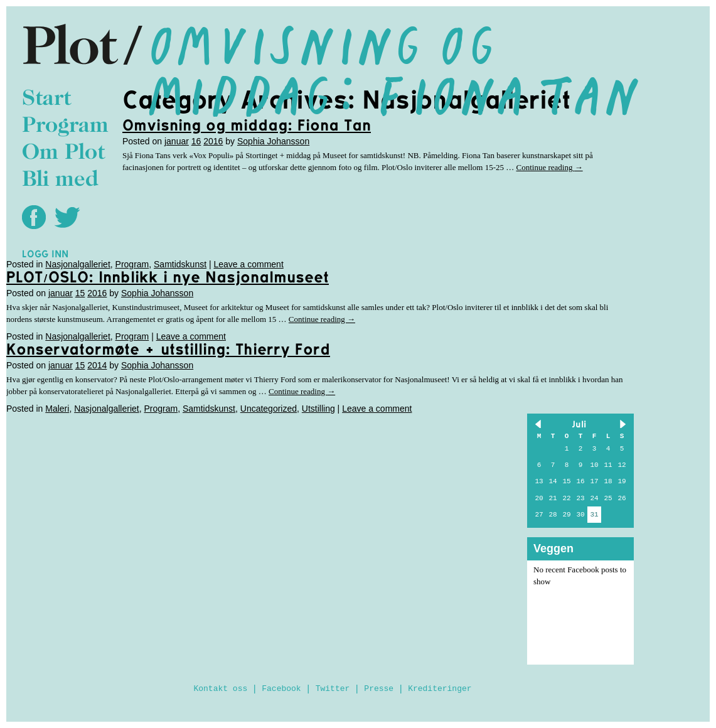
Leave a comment (249, 264)
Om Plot (63, 153)
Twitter (333, 689)
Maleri (57, 409)
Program (65, 126)
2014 (97, 365)
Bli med (60, 180)
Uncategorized (269, 409)
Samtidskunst (180, 264)
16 (196, 141)
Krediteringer (440, 689)
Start (46, 99)
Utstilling (318, 409)
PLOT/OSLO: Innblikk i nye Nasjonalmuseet (168, 277)
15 (80, 293)
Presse (379, 689)
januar (177, 141)
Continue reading (549, 167)
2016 (213, 141)
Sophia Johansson (273, 141)
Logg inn (45, 254)
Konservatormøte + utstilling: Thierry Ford (168, 349)
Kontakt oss (220, 689)
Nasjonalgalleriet (78, 264)
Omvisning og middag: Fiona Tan (247, 125)
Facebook (281, 689)
